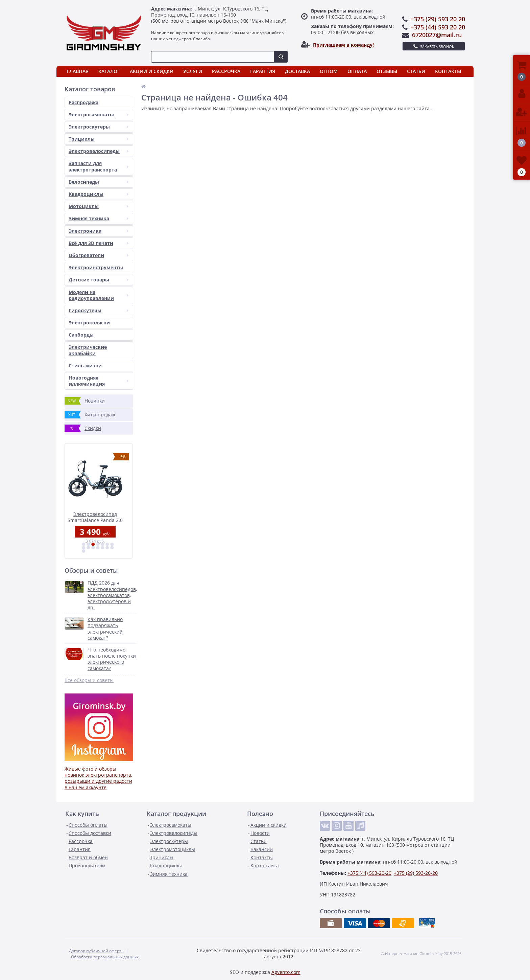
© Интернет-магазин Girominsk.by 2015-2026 (421, 954)
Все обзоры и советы (89, 680)
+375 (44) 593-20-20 (369, 873)
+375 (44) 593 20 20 (438, 27)
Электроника (99, 231)
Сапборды (81, 335)
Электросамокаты (99, 115)
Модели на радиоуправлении (99, 295)
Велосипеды (99, 182)
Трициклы (99, 139)
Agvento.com (286, 972)
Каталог (109, 71)
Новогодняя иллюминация (99, 381)
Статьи (416, 71)
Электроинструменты (96, 267)
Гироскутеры (99, 310)
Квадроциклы (99, 194)
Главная (78, 71)
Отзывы (387, 71)
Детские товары (99, 280)
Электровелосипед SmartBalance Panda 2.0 (99, 517)
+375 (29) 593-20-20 (416, 873)
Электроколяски (89, 323)
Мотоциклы (99, 206)
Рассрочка (226, 71)
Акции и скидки (152, 71)
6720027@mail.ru (437, 35)
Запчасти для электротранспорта (99, 166)
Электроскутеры (99, 127)
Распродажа (83, 102)
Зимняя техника (99, 218)
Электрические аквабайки (88, 350)
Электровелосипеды (99, 151)
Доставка (297, 71)
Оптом (329, 71)
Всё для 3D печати (99, 243)
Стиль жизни (85, 366)
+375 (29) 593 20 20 (438, 19)
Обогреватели (99, 255)
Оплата (357, 71)
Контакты (448, 71)
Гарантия (263, 71)
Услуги (193, 71)
